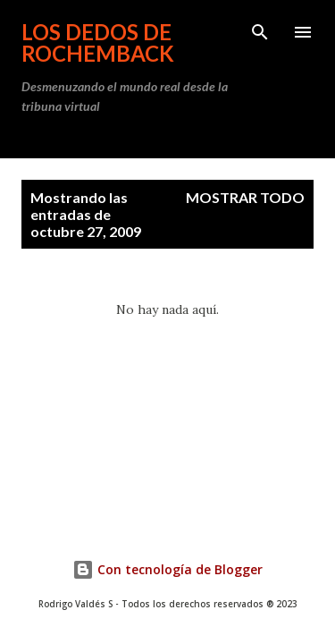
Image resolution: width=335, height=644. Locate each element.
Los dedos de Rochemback (98, 42)
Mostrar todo (245, 197)
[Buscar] (260, 32)
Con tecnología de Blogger (167, 569)
